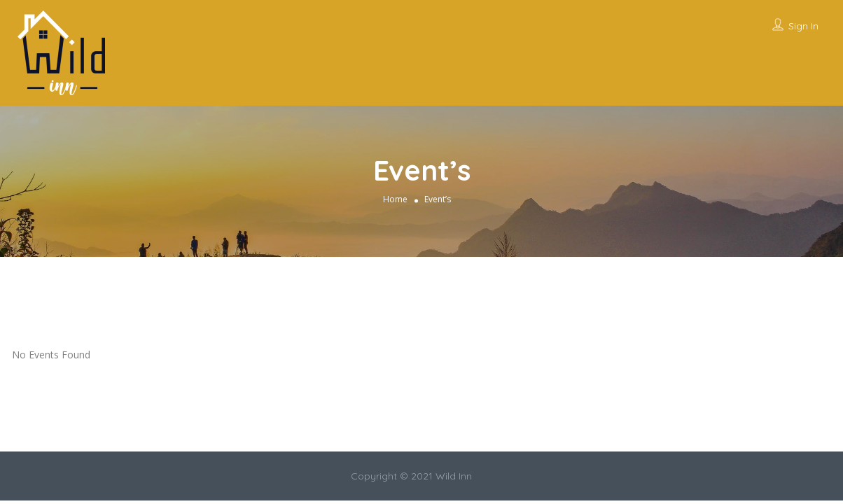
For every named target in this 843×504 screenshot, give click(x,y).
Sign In (803, 26)
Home (395, 199)
